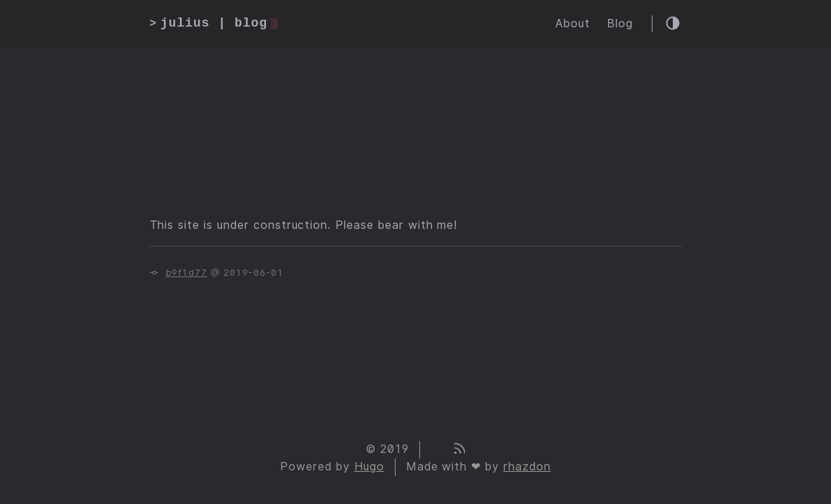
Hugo (369, 467)
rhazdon (527, 467)
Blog (620, 23)
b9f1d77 (187, 273)
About (573, 23)
